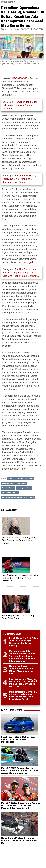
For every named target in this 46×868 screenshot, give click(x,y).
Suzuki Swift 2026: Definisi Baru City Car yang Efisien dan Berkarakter (18, 739)
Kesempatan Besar (24, 488)
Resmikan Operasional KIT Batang (20, 479)
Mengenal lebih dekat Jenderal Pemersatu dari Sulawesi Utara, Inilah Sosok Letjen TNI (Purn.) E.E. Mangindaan (22, 656)
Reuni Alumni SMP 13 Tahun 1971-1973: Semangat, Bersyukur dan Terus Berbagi (23, 642)
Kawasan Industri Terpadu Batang (14, 483)
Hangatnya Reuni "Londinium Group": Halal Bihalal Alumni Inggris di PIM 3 (22, 670)
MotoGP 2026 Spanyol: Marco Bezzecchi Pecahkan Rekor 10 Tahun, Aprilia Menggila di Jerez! (20, 770)
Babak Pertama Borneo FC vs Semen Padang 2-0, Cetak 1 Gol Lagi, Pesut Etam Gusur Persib (23, 695)
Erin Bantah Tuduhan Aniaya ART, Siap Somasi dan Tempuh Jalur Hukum (19, 540)
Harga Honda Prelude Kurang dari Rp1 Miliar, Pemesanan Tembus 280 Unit (20, 840)
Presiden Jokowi (8, 488)
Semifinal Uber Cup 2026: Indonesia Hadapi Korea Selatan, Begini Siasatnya (20, 578)
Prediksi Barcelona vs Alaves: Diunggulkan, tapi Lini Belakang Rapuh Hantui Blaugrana (21, 273)
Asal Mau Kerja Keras (10, 493)
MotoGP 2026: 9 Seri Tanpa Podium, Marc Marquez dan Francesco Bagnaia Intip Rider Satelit (21, 805)
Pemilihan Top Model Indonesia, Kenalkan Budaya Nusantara (20, 105)
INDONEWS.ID (20, 78)
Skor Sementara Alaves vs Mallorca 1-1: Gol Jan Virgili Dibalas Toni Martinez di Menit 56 (23, 683)
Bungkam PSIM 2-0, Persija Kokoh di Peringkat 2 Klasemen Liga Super (19, 179)
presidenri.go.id (26, 262)
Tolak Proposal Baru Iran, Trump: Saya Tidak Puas (18, 617)
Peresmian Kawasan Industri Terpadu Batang (18, 497)
